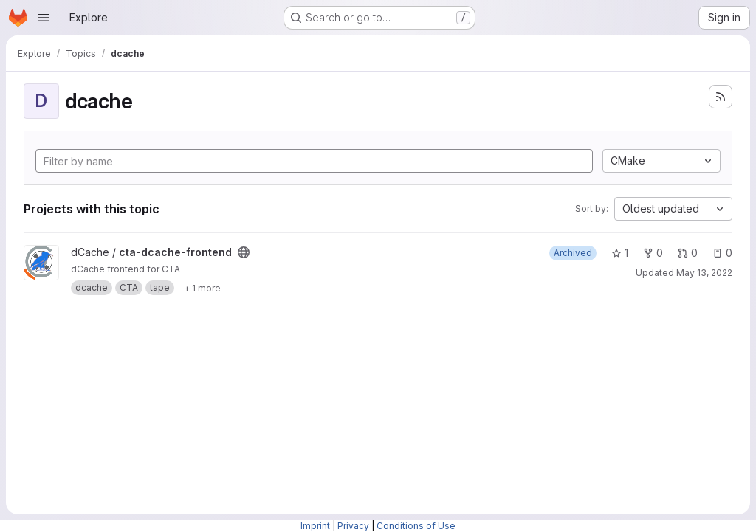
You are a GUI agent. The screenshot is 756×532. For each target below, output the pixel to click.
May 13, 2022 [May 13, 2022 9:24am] (704, 273)
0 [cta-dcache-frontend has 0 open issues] (722, 253)
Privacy (353, 526)
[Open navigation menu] (44, 18)
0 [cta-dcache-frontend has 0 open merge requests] (688, 253)
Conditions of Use (416, 526)
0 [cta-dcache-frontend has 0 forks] (653, 253)
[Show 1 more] (202, 288)
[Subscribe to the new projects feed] (721, 97)
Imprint (315, 526)
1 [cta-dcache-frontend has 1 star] (620, 253)
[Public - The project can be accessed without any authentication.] (244, 252)
